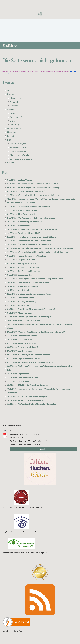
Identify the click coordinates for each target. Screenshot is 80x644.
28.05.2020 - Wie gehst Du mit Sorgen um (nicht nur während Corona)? (36, 332)
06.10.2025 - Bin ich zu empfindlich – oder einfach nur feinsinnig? (33, 188)
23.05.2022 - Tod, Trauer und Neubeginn (24, 271)
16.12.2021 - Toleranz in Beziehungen (23, 286)
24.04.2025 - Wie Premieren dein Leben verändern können (31, 218)
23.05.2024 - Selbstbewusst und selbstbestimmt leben (29, 241)
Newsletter (12, 132)
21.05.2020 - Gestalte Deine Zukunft (22, 336)
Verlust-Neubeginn (18, 144)
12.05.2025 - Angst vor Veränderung (22, 210)
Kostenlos (14, 113)
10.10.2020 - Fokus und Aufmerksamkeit (24, 320)
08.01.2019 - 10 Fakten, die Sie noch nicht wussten (28, 385)
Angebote (11, 109)
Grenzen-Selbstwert (18, 151)
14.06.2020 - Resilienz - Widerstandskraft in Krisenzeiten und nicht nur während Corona (40, 326)
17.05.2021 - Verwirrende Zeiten (21, 298)
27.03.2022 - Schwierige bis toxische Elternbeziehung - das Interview (35, 279)
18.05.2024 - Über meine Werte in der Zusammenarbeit (30, 244)
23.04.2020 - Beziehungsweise (20, 351)
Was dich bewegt (14, 128)
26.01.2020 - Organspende (18, 374)
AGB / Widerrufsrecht (12, 426)
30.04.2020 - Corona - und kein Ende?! (23, 347)
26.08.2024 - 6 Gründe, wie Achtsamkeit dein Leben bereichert (33, 229)
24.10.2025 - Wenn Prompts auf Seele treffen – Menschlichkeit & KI (35, 184)
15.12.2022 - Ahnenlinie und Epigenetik (23, 267)
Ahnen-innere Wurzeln (19, 155)
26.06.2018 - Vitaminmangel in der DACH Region (27, 396)
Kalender (14, 106)
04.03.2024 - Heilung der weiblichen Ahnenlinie (26, 256)
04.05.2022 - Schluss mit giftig (19, 275)
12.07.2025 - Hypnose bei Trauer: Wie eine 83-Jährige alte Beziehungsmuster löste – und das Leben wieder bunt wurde (42, 201)
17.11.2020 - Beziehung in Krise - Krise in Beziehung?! (29, 317)
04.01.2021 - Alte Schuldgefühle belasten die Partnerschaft (31, 309)
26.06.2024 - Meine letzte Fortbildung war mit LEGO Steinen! (32, 237)
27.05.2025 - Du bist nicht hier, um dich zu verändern (28, 207)
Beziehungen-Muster (19, 147)
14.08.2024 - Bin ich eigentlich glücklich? (24, 233)
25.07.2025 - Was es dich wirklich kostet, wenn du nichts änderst (33, 195)
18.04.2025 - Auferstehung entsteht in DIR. (25, 222)
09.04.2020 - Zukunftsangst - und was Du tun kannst (28, 355)
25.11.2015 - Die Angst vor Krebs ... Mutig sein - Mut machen (32, 404)
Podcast (11, 136)
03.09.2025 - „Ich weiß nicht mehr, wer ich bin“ (26, 191)
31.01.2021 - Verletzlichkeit (18, 305)
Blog (9, 140)
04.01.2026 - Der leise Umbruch (20, 180)
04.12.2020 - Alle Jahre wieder (20, 313)
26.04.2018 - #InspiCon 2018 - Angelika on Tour (26, 400)
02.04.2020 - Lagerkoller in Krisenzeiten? (24, 358)
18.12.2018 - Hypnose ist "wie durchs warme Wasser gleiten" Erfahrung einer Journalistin (39, 391)
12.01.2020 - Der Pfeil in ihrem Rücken (23, 377)
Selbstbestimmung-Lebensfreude (24, 159)
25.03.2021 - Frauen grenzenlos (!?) (22, 301)
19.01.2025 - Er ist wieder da (19, 226)
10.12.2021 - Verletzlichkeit (18, 290)
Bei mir (13, 121)
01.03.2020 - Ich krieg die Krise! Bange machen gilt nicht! (30, 362)
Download (44, 449)
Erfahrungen (15, 125)
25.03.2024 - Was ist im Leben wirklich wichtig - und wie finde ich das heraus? (38, 252)
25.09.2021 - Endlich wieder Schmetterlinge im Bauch (29, 294)
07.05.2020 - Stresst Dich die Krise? (22, 343)
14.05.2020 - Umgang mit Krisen (20, 339)
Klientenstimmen (17, 98)
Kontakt (11, 163)
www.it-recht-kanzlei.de (13, 631)
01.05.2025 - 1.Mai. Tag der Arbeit (21, 214)
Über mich (11, 94)
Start (9, 90)
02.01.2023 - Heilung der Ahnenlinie (22, 263)
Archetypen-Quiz (17, 117)
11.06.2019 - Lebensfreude (18, 381)
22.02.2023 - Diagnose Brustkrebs (21, 260)
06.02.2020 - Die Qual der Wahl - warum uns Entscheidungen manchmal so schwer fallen (40, 368)
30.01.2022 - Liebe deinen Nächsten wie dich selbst (28, 282)
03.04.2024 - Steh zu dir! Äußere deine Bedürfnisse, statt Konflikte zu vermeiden (40, 248)
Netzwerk (14, 102)
